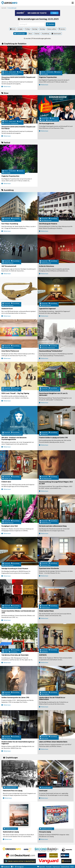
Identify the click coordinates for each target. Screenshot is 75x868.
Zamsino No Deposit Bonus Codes (42, 855)
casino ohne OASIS (49, 861)
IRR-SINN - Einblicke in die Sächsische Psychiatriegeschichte (14, 438)
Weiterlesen (7, 86)
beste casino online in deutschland (20, 861)
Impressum (56, 867)
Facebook (7, 867)
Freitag (27, 29)
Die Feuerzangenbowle (47, 123)
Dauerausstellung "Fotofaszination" (51, 351)
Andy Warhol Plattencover (10, 351)
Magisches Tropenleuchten (48, 77)
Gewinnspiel (43, 791)
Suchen (63, 29)
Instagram (20, 867)
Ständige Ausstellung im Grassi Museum (15, 568)
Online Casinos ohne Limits (66, 861)
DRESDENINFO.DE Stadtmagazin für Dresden (12, 849)
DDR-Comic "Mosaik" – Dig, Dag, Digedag (15, 393)
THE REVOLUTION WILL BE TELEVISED (15, 655)
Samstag (35, 29)
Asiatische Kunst (7, 308)
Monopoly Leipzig (45, 832)
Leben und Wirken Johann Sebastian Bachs (53, 742)
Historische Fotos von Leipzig (13, 791)
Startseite (9, 3)
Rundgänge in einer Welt (10, 526)
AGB (72, 867)
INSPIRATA (43, 655)
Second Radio (47, 850)
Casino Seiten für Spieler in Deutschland (67, 850)
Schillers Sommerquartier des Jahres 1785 (15, 697)
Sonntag (42, 29)
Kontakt (49, 867)
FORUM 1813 (6, 482)
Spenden (42, 867)
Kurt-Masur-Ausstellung (10, 224)
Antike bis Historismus (46, 266)
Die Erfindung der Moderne (48, 224)
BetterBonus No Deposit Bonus (65, 855)
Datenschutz (65, 867)
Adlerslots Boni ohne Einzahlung (54, 855)
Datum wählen (52, 29)
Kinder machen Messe (46, 611)
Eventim (28, 850)
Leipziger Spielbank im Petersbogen (20, 855)
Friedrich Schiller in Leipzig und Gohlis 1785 (53, 437)
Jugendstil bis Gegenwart (47, 308)
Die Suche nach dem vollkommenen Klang (53, 526)
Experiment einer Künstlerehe (49, 568)
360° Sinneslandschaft (9, 266)
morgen (20, 29)
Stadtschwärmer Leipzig (11, 832)
